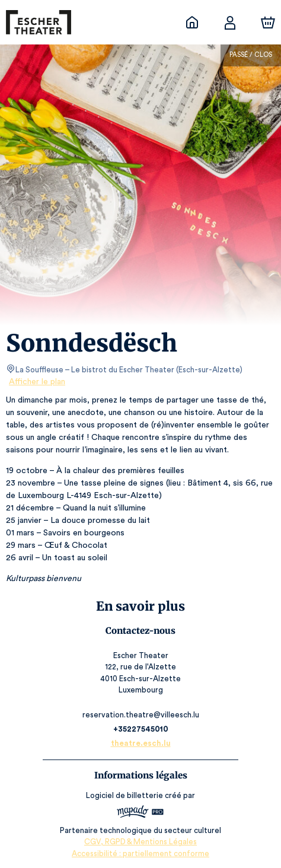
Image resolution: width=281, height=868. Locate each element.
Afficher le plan (36, 382)
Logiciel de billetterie (125, 795)
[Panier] (268, 23)
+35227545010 (140, 729)
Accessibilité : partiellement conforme (141, 853)
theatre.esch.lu (140, 743)
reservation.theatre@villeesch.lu (140, 715)
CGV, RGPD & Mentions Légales (140, 842)
